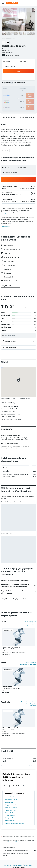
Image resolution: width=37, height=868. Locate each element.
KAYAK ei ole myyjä (19, 847)
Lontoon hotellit (10, 797)
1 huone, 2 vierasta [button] (10, 66)
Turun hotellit (9, 813)
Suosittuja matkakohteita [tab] (12, 786)
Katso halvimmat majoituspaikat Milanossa (28, 663)
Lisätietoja (6, 214)
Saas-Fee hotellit (10, 821)
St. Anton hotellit (10, 815)
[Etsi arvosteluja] (20, 336)
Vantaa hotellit (9, 802)
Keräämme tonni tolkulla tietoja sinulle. (19, 851)
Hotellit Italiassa (7, 866)
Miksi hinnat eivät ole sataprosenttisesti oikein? (19, 854)
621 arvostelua (14, 55)
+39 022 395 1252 (8, 53)
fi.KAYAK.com (9, 864)
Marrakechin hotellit (11, 800)
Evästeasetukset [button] (6, 226)
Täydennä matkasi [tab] (29, 786)
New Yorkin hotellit (11, 810)
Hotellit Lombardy (17, 866)
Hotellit (16, 864)
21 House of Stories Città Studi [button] (11, 647)
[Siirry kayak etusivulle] (12, 3)
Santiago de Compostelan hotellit (15, 823)
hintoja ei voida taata (14, 842)
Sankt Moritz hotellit (11, 807)
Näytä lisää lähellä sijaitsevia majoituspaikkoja (30, 623)
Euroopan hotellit (25, 864)
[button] (3, 3)
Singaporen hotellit (11, 805)
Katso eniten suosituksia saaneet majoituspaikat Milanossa (29, 704)
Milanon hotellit (28, 866)
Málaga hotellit (9, 818)
